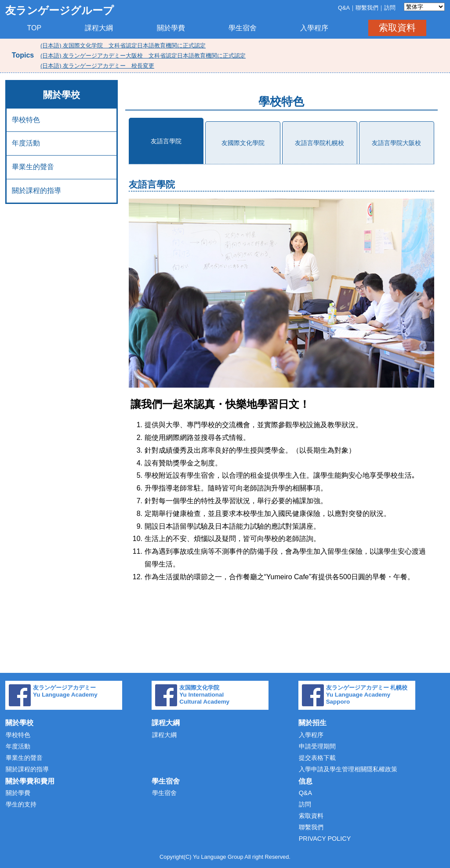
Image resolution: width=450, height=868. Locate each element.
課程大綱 (99, 28)
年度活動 (26, 143)
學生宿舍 (243, 28)
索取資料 (397, 27)
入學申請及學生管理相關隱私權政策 (348, 769)
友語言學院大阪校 (396, 143)
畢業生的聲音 (33, 167)
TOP (34, 28)
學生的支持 (21, 804)
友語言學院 (166, 141)
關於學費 (171, 28)
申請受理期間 (317, 746)
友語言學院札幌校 (319, 143)
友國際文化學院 (243, 143)
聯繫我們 (367, 8)
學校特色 (26, 120)
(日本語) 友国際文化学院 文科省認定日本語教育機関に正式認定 (123, 45)
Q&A (344, 8)
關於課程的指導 (36, 191)
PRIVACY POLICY (325, 839)
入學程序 (314, 28)
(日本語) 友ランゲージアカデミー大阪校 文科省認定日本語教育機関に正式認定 (143, 56)
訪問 (390, 8)
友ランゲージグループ (60, 10)
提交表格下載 (317, 758)
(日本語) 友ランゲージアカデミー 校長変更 (97, 66)
